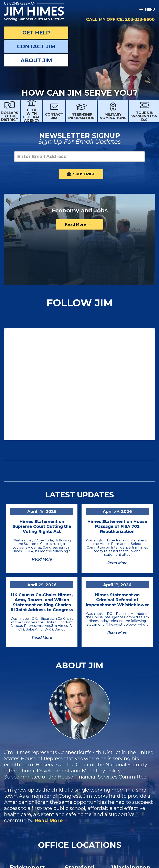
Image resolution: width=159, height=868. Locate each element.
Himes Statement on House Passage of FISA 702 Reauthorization (117, 526)
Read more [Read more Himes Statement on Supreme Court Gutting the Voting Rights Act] (42, 559)
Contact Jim (36, 46)
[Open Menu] (147, 10)
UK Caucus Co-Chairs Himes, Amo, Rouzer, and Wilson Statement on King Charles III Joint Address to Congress (42, 602)
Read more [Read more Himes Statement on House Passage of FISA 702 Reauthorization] (117, 563)
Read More (49, 820)
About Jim (36, 60)
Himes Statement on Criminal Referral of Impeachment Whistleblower (117, 600)
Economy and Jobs (80, 210)
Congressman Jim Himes (42, 11)
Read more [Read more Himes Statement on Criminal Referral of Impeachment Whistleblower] (117, 633)
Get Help (36, 33)
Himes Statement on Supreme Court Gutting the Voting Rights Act (42, 526)
